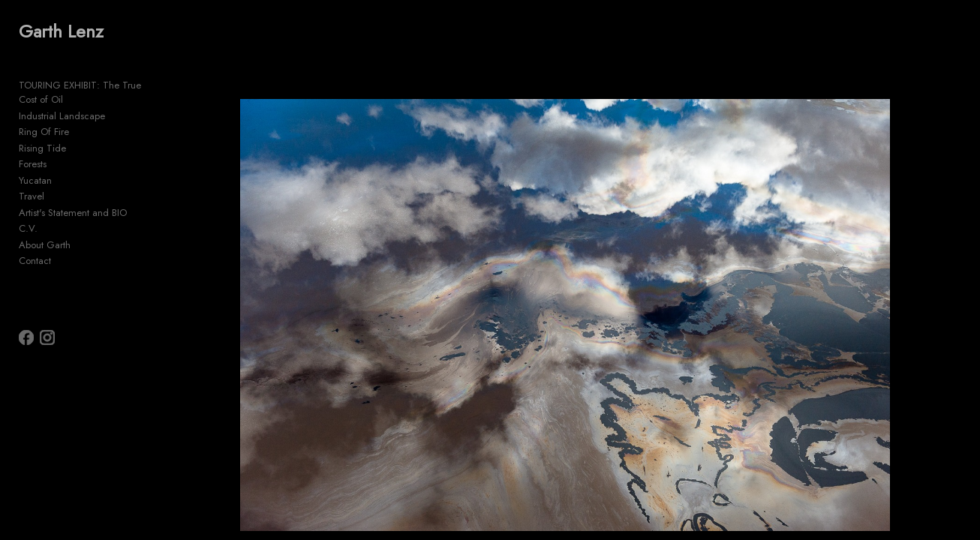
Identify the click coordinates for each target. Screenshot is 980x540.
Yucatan (35, 165)
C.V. (28, 214)
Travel (32, 182)
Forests (33, 150)
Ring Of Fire (44, 117)
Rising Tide (42, 133)
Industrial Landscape (62, 101)
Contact (35, 246)
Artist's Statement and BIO (73, 198)
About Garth (45, 230)
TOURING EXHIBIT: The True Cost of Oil (104, 85)
